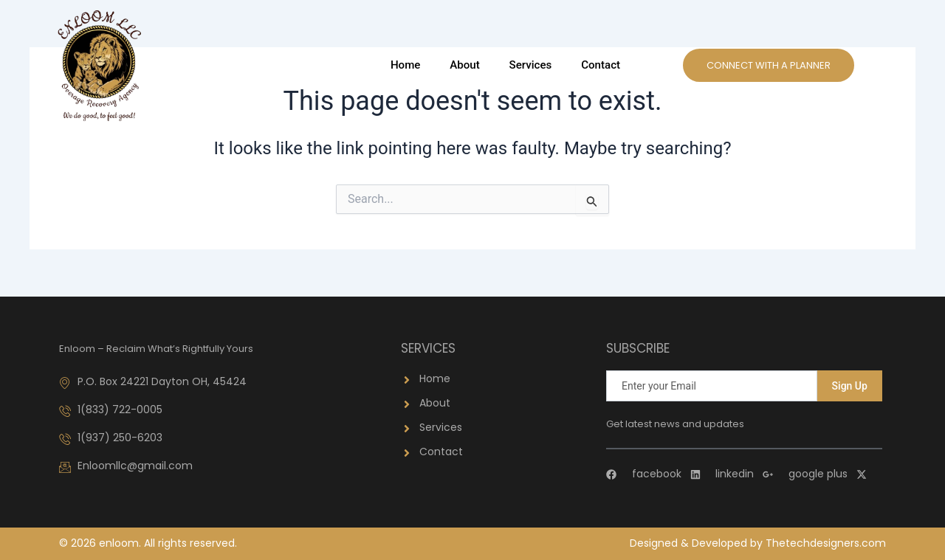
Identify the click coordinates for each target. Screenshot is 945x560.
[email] (712, 386)
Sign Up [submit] (850, 386)
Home (406, 65)
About (465, 65)
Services (530, 65)
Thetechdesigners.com (826, 543)
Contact (601, 65)
